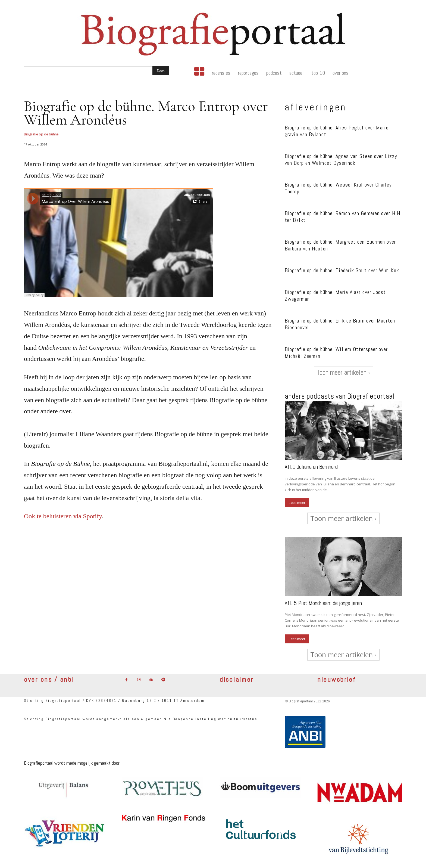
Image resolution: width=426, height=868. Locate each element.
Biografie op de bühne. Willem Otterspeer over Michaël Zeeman (336, 353)
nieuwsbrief (337, 679)
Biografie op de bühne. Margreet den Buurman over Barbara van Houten (340, 245)
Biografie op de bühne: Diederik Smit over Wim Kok (342, 270)
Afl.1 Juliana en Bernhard (311, 467)
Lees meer (297, 503)
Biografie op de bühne (41, 134)
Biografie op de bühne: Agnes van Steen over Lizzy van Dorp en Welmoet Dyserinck (341, 159)
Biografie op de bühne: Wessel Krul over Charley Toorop (338, 188)
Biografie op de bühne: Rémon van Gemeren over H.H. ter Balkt (343, 217)
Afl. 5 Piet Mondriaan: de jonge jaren (323, 603)
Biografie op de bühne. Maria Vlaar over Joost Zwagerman (335, 295)
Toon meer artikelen (344, 372)
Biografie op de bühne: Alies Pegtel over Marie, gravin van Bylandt (337, 131)
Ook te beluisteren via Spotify (63, 516)
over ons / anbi (49, 679)
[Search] (161, 71)
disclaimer (237, 679)
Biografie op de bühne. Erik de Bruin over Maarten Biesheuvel (340, 324)
